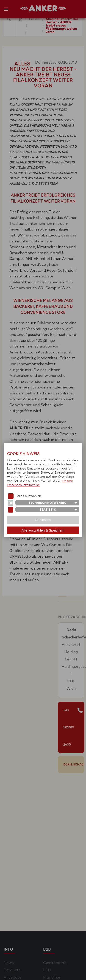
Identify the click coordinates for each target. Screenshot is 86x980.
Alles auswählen (29, 496)
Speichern (43, 520)
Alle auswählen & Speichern (43, 530)
